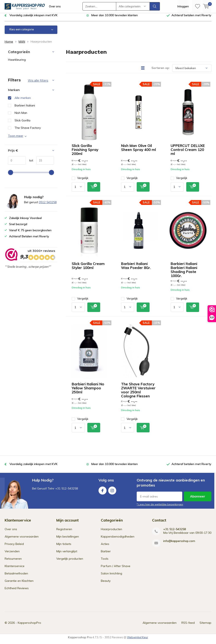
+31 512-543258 (175, 532)
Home (9, 45)
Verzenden (12, 554)
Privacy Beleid (14, 547)
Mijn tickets (64, 547)
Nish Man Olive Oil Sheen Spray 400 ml (138, 151)
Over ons (55, 6)
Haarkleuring (17, 63)
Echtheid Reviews (17, 591)
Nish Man (21, 116)
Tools (105, 562)
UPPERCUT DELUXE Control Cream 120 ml (188, 153)
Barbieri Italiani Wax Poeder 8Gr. (136, 269)
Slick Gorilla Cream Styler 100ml (88, 269)
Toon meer (16, 139)
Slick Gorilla (22, 124)
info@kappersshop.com (179, 544)
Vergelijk (80, 181)
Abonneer (198, 499)
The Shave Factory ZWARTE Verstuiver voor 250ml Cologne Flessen (138, 393)
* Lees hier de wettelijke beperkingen (160, 508)
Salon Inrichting (111, 577)
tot (29, 163)
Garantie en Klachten (19, 584)
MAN (22, 45)
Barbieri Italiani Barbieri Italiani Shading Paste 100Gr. (184, 273)
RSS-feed (188, 626)
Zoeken (155, 6)
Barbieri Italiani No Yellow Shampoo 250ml (88, 391)
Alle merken (23, 101)
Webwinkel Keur (138, 640)
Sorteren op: (161, 71)
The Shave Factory (28, 131)
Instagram (112, 493)
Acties (105, 547)
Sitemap (205, 626)
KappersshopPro (29, 626)
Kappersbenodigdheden (118, 540)
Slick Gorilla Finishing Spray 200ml (85, 153)
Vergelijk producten (70, 562)
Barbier (106, 554)
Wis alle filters (38, 84)
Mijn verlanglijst (67, 554)
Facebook (103, 493)
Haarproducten (111, 532)
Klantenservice (15, 569)
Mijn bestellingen (68, 540)
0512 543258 (48, 205)
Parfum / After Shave (116, 569)
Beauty (106, 584)
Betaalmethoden (16, 577)
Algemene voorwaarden (22, 540)
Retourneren (13, 562)
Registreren (64, 532)
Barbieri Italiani (25, 109)
